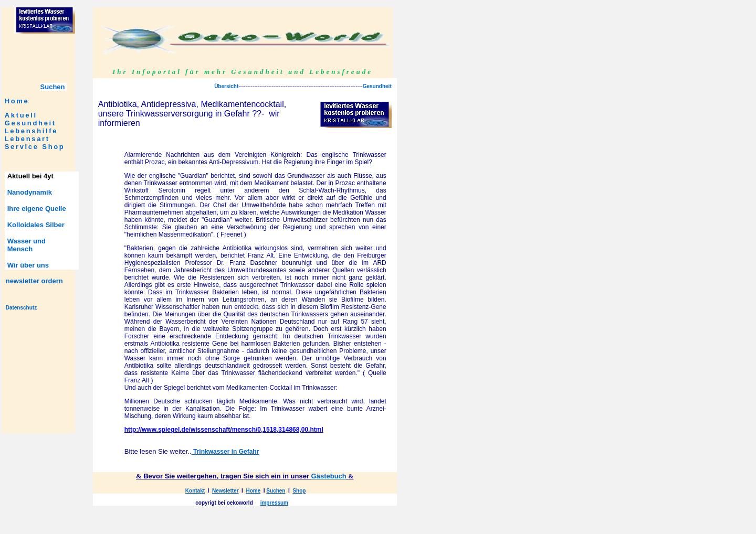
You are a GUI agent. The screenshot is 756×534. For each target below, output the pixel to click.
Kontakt (195, 491)
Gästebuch (329, 476)
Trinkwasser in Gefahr (225, 452)
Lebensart (27, 139)
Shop (53, 147)
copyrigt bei (210, 503)
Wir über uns (28, 265)
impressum (274, 503)
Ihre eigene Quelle (37, 209)
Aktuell (21, 115)
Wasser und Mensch (27, 245)
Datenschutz (21, 308)
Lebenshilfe (31, 131)
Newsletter (225, 491)
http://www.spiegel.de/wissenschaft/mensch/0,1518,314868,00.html (224, 430)
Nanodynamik (30, 192)
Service (22, 147)
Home (17, 101)
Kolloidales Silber (36, 225)
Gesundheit (30, 123)
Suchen (276, 491)
